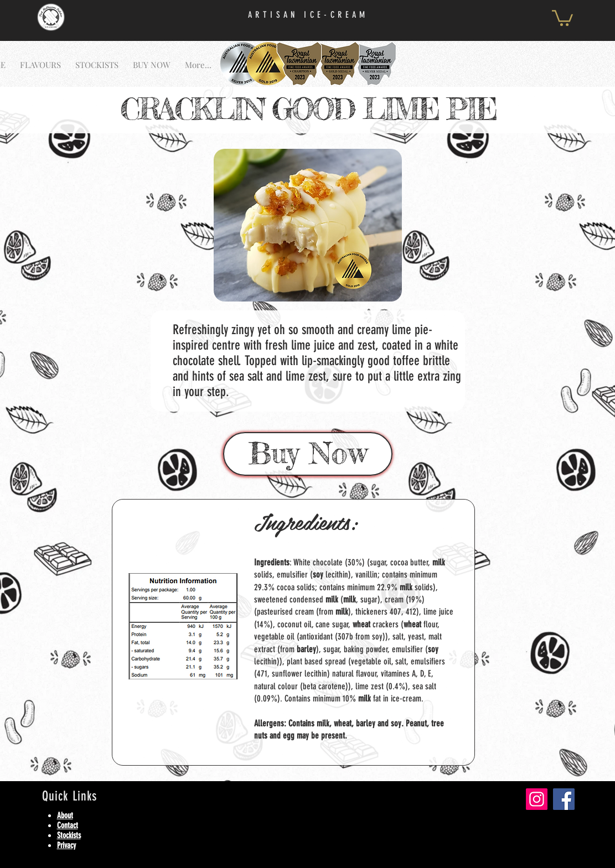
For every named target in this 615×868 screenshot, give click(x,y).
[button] (562, 17)
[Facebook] (564, 799)
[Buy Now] (308, 454)
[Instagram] (537, 799)
